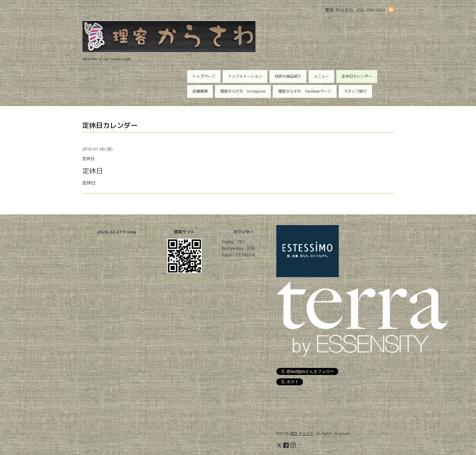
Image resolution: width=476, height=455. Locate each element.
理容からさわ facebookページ (305, 91)
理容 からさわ (302, 433)
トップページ (204, 76)
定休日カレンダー (357, 76)
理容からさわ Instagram (243, 91)
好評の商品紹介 (288, 76)
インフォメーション (245, 76)
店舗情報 (200, 91)
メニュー (321, 76)
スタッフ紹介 (355, 91)
